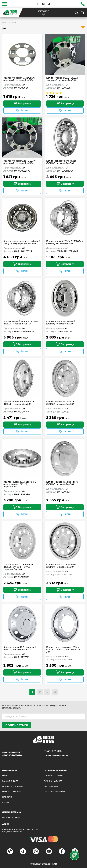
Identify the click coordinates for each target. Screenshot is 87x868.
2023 (55, 864)
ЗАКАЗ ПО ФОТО (10, 781)
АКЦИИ (6, 802)
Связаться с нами (54, 776)
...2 (55, 692)
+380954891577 (12, 752)
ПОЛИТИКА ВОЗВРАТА (54, 792)
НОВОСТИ (7, 797)
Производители (11, 817)
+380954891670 (12, 755)
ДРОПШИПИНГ (51, 786)
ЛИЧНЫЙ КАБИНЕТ (53, 781)
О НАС (5, 776)
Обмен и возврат (12, 792)
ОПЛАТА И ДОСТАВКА (13, 786)
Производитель (8, 22)
